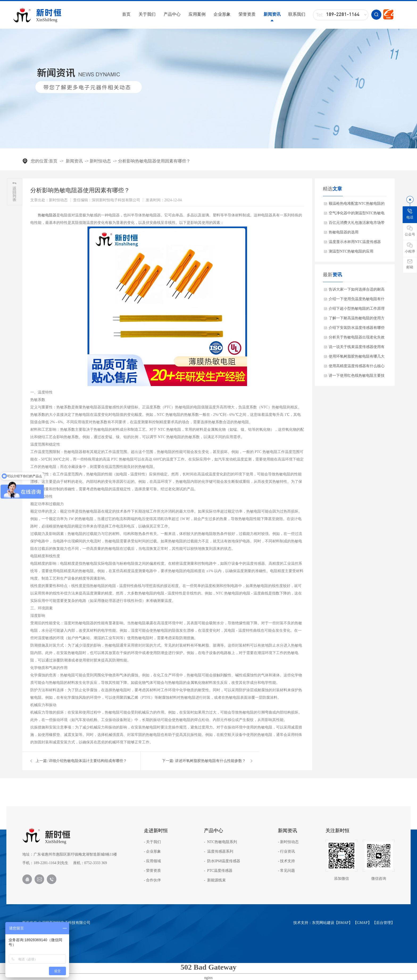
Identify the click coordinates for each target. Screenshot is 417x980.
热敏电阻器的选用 (344, 232)
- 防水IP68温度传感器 (222, 861)
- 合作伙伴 (152, 880)
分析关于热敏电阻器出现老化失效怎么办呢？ (357, 339)
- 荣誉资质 (152, 871)
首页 (126, 14)
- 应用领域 (152, 861)
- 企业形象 (152, 852)
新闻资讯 (272, 14)
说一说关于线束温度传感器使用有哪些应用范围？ (357, 348)
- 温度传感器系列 (219, 852)
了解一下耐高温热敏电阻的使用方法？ (357, 320)
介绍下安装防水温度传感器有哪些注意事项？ (357, 329)
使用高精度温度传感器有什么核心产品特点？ (357, 367)
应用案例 (197, 14)
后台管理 (383, 923)
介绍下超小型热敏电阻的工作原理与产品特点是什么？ (357, 310)
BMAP (343, 923)
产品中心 (172, 14)
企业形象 (222, 14)
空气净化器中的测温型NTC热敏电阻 (357, 215)
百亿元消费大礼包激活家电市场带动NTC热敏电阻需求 (357, 224)
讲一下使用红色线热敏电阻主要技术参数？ (357, 377)
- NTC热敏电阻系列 (220, 842)
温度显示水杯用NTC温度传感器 (355, 242)
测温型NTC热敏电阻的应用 (351, 251)
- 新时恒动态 (288, 842)
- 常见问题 (286, 871)
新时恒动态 (100, 161)
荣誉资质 (247, 14)
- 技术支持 (286, 861)
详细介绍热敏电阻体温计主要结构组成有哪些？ (88, 761)
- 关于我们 (152, 842)
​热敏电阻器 (47, 215)
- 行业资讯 (286, 852)
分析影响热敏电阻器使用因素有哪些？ (154, 161)
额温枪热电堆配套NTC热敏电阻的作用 (357, 205)
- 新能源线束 (215, 880)
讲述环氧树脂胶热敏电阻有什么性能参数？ (210, 761)
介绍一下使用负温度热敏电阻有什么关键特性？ (357, 300)
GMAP (362, 923)
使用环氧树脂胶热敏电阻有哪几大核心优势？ (357, 358)
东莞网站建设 (323, 923)
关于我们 (147, 14)
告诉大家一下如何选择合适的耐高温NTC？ (357, 291)
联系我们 (297, 14)
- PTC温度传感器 (218, 871)
